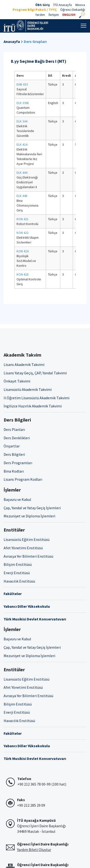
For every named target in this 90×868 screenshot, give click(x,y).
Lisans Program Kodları (23, 479)
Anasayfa (12, 41)
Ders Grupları (35, 41)
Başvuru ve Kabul (17, 499)
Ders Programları (18, 463)
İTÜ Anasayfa (63, 5)
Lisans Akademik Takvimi (24, 365)
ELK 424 (22, 145)
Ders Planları (14, 429)
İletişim (54, 15)
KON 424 (23, 251)
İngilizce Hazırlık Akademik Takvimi (33, 406)
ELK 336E (23, 103)
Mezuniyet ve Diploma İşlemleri (29, 516)
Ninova (80, 5)
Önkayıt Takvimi (17, 381)
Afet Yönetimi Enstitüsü (23, 548)
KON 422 (23, 233)
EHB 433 (22, 84)
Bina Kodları (14, 471)
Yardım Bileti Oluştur (34, 850)
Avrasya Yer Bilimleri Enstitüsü (28, 556)
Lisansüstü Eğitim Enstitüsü (27, 539)
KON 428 (23, 274)
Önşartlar (12, 446)
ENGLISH (69, 15)
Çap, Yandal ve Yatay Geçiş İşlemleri (32, 508)
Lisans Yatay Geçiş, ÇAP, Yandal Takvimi (35, 373)
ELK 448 (22, 196)
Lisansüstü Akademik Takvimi (28, 389)
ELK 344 (22, 121)
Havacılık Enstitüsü (19, 581)
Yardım (40, 15)
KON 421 (23, 219)
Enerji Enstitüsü (17, 573)
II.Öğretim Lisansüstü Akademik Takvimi (36, 398)
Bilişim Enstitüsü (18, 564)
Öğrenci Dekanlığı (73, 10)
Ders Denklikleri (17, 438)
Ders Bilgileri (14, 454)
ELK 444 (22, 173)
